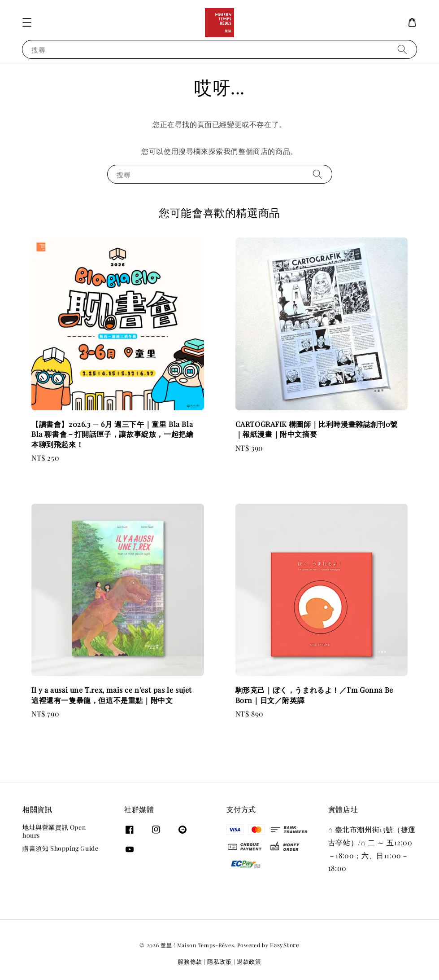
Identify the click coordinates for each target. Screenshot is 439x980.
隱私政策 (219, 961)
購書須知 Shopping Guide (60, 848)
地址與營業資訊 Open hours (54, 831)
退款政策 (249, 961)
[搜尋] (402, 49)
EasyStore (285, 945)
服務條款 (190, 961)
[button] (27, 22)
